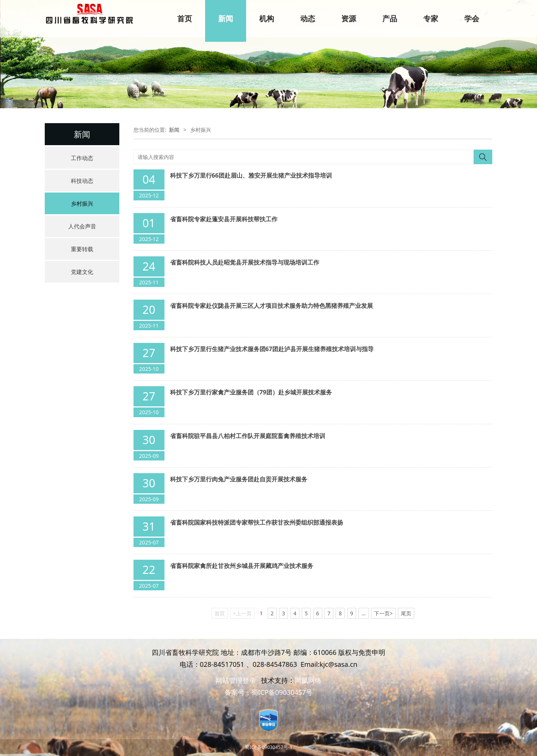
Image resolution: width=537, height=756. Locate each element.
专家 (431, 19)
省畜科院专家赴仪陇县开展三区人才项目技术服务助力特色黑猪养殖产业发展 (271, 306)
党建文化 (82, 272)
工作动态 (82, 158)
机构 (267, 19)
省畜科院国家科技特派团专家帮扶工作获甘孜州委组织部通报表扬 (257, 522)
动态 (308, 19)
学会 (472, 19)
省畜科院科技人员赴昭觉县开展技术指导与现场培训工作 (245, 262)
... (363, 613)
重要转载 (82, 249)
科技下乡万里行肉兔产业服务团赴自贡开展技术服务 (239, 479)
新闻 (226, 19)
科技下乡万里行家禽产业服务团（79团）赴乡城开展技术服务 (251, 392)
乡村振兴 (82, 203)
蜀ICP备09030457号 (282, 692)
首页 (185, 19)
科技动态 (82, 181)
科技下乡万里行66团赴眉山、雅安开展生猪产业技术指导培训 (251, 175)
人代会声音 (82, 226)
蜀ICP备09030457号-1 (268, 747)
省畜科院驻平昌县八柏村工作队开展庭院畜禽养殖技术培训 (248, 436)
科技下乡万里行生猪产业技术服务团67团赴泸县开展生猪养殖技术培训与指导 (272, 349)
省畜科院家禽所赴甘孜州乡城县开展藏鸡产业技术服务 (242, 566)
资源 (349, 19)
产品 (390, 19)
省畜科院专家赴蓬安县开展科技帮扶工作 (224, 219)
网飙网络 (308, 680)
